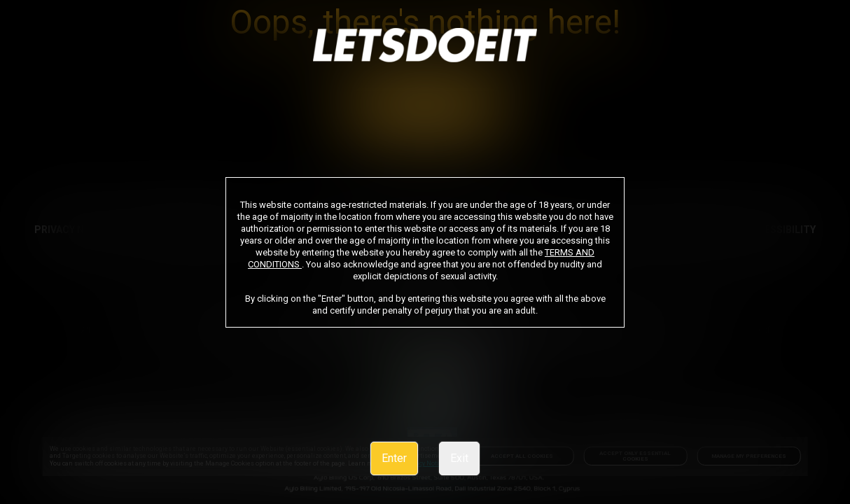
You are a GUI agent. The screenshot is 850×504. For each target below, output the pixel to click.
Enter (394, 458)
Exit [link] (459, 458)
